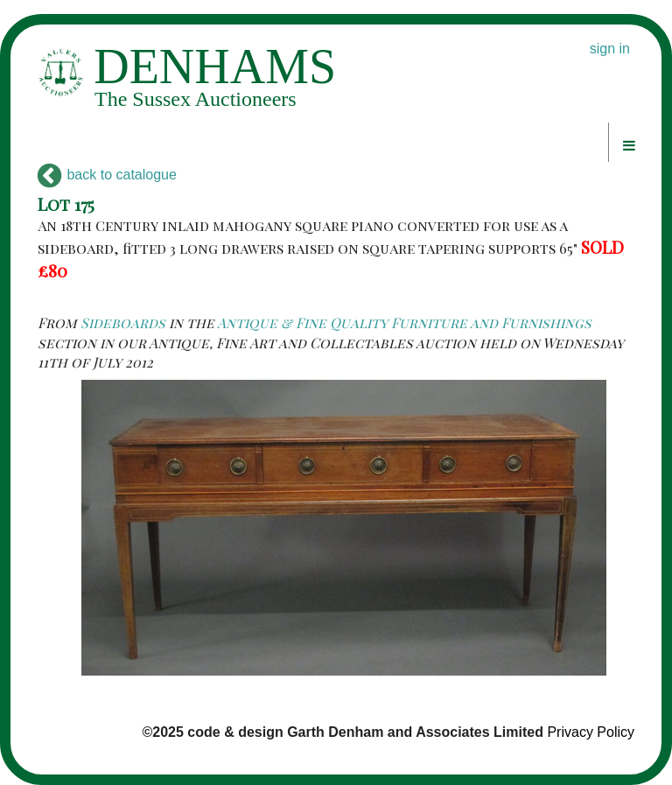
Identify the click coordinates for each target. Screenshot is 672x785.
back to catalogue (107, 175)
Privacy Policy (591, 732)
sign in (610, 49)
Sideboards (123, 322)
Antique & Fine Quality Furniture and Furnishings (404, 322)
